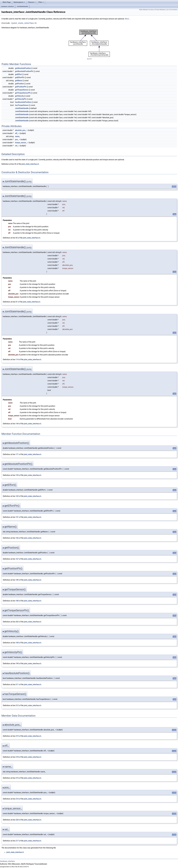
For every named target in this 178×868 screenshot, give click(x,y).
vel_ (17, 146)
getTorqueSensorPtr (23, 93)
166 (17, 538)
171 (17, 454)
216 (17, 799)
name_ (18, 136)
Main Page (7, 2)
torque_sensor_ (21, 143)
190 (17, 664)
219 (17, 736)
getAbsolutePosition (23, 68)
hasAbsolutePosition (23, 102)
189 (17, 580)
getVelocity (19, 96)
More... (128, 19)
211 (17, 684)
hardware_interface (8, 6)
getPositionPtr (21, 87)
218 (17, 757)
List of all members (172, 10)
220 (17, 820)
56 (17, 238)
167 (17, 559)
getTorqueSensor (22, 90)
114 (17, 360)
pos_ (17, 139)
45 (15, 164)
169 (17, 496)
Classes (32, 3)
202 (17, 622)
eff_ (17, 133)
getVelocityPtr (21, 99)
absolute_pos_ (21, 130)
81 (17, 302)
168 (17, 643)
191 (17, 517)
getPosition (20, 84)
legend (89, 59)
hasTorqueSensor (22, 105)
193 (17, 475)
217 (17, 841)
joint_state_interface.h (24, 23)
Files (41, 3)
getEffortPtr (20, 77)
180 (17, 601)
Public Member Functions (147, 10)
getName (19, 81)
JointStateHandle (22, 6)
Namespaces (19, 3)
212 (17, 705)
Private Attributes (160, 10)
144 (17, 424)
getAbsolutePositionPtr (24, 71)
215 (17, 778)
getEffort (19, 74)
